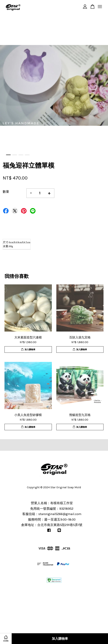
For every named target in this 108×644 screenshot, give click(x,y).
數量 (6, 192)
